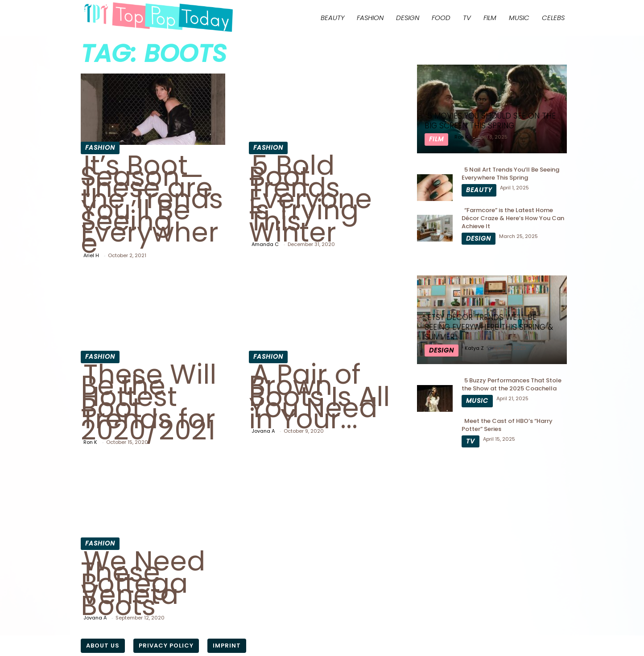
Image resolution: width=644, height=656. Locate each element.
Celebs (553, 18)
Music (519, 18)
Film (490, 18)
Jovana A (263, 431)
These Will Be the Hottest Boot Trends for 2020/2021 (149, 402)
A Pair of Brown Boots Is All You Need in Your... (319, 397)
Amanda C (265, 244)
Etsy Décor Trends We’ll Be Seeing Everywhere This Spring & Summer (489, 327)
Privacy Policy (166, 646)
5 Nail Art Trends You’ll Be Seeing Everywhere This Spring (510, 174)
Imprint (227, 646)
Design (408, 18)
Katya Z (474, 348)
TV (467, 18)
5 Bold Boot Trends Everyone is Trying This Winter (310, 199)
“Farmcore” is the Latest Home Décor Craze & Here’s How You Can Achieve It (513, 218)
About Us (103, 646)
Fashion (370, 18)
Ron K (90, 442)
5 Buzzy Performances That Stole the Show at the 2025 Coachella (512, 384)
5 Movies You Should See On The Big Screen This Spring (490, 121)
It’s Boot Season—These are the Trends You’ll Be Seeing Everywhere (152, 204)
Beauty (332, 18)
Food (441, 18)
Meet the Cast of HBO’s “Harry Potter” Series (507, 425)
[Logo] (158, 18)
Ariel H (91, 255)
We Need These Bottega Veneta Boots (143, 583)
